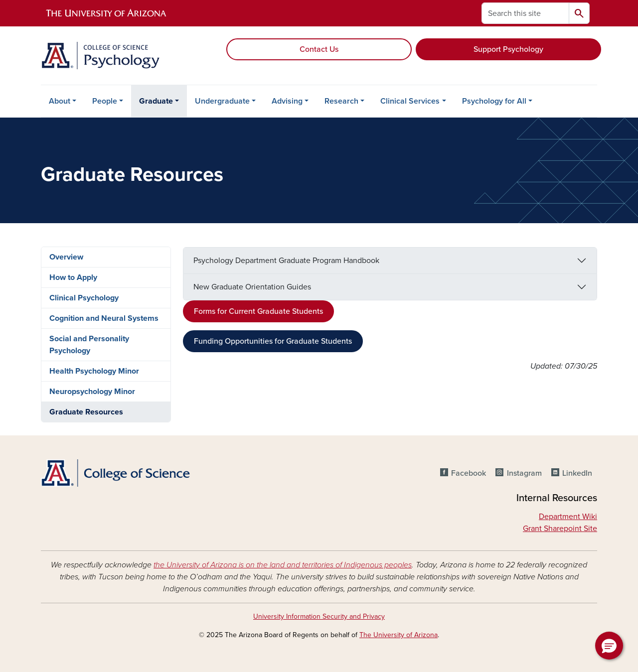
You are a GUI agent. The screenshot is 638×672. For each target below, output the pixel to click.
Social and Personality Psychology (89, 345)
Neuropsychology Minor (92, 392)
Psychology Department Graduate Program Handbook (286, 261)
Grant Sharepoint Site (560, 529)
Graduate (156, 101)
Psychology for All (494, 101)
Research (341, 101)
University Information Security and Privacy (319, 616)
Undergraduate (222, 101)
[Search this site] (525, 13)
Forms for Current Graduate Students (258, 311)
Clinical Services (410, 101)
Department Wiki (568, 517)
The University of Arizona (399, 635)
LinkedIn (577, 473)
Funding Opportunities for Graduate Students (273, 341)
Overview (66, 257)
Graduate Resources (86, 412)
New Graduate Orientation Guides (252, 287)
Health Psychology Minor (94, 371)
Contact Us (319, 49)
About (60, 101)
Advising (287, 101)
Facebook (469, 473)
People (105, 101)
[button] (609, 646)
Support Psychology (508, 49)
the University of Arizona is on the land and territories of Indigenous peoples (283, 565)
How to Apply (73, 277)
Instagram (524, 473)
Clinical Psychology (84, 298)
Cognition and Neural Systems (104, 318)
